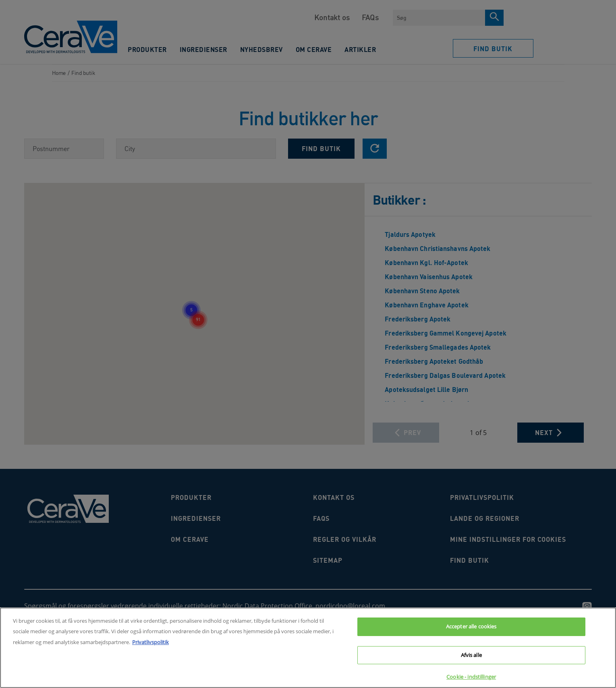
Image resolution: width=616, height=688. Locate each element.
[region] (308, 648)
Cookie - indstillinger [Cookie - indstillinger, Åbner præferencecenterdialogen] (471, 677)
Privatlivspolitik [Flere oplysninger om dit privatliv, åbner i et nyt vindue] (150, 642)
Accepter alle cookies (471, 626)
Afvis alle (471, 655)
